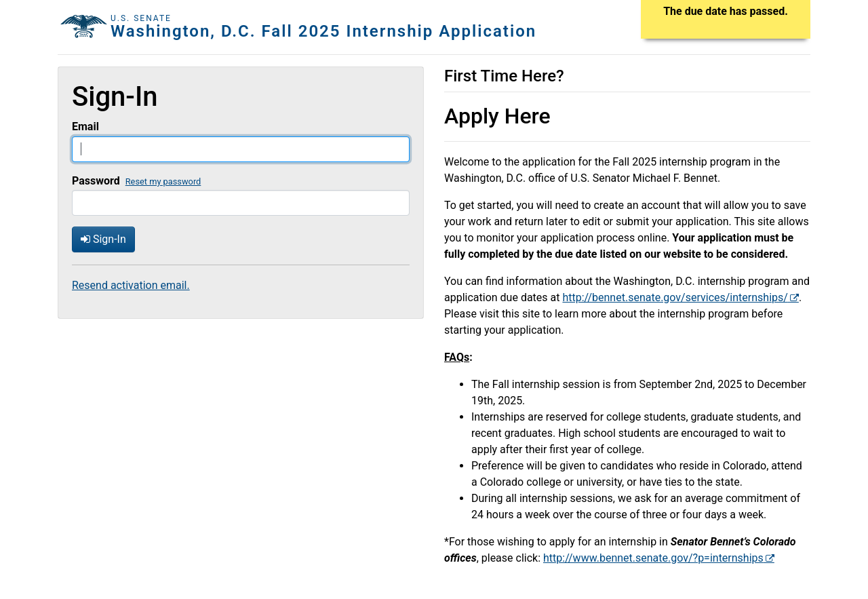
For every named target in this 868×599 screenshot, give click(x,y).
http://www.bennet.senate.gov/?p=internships (653, 558)
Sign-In (103, 239)
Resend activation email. (131, 285)
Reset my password (163, 181)
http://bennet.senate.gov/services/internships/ (675, 297)
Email (85, 127)
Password (96, 181)
